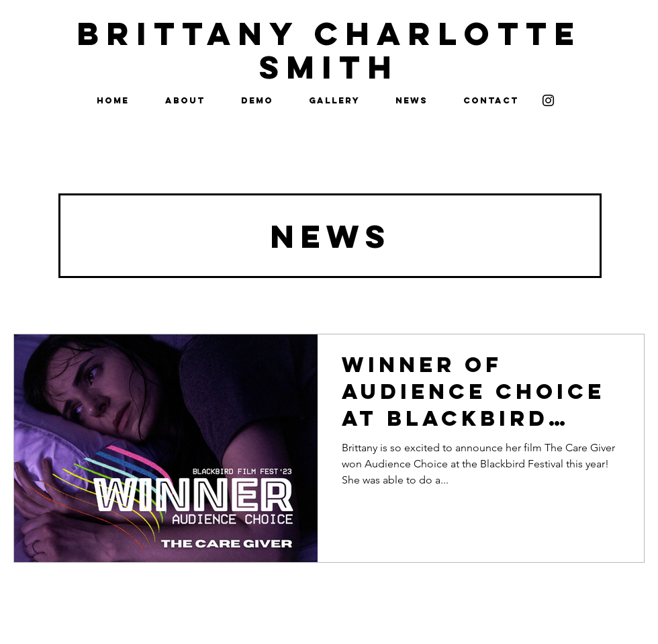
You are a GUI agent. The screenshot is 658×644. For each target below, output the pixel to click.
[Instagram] (548, 100)
